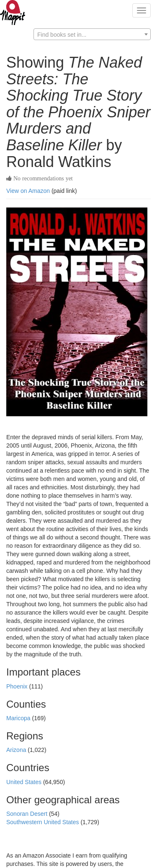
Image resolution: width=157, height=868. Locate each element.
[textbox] (92, 35)
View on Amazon (28, 191)
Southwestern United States (43, 822)
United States (25, 782)
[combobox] (92, 34)
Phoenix (18, 686)
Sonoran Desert (28, 814)
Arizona (17, 750)
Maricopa (19, 718)
